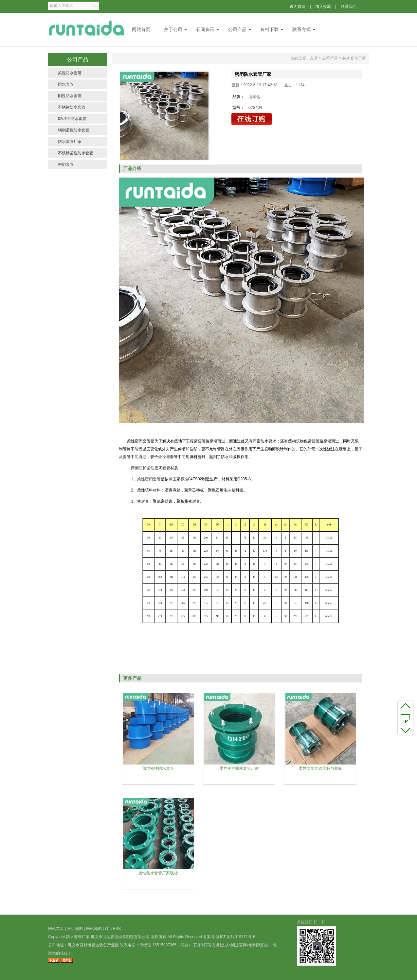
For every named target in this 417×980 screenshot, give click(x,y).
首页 (314, 58)
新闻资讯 (205, 29)
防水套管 (66, 84)
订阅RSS (113, 929)
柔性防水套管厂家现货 (158, 873)
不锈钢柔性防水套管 (76, 153)
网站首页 (141, 29)
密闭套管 (66, 164)
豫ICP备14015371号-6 (236, 937)
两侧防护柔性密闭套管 (151, 468)
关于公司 (173, 29)
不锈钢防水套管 (72, 107)
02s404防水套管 (72, 119)
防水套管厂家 (70, 142)
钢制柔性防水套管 (74, 130)
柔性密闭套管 (149, 479)
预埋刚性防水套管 (158, 768)
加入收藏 (323, 7)
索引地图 (75, 929)
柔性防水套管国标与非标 (320, 768)
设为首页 (298, 7)
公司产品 (237, 29)
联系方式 (301, 29)
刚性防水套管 (70, 96)
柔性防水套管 (70, 73)
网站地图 (94, 929)
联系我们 (349, 7)
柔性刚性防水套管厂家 (239, 768)
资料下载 (269, 29)
